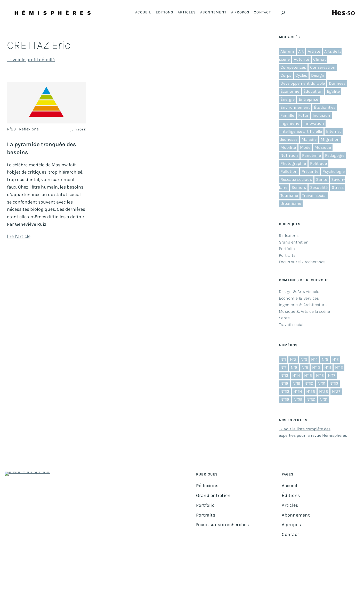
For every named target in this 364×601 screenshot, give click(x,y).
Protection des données (217, 584)
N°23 (11, 129)
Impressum (186, 584)
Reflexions (29, 129)
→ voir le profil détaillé (31, 60)
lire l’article (19, 236)
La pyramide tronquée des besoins (42, 148)
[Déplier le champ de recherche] (283, 13)
